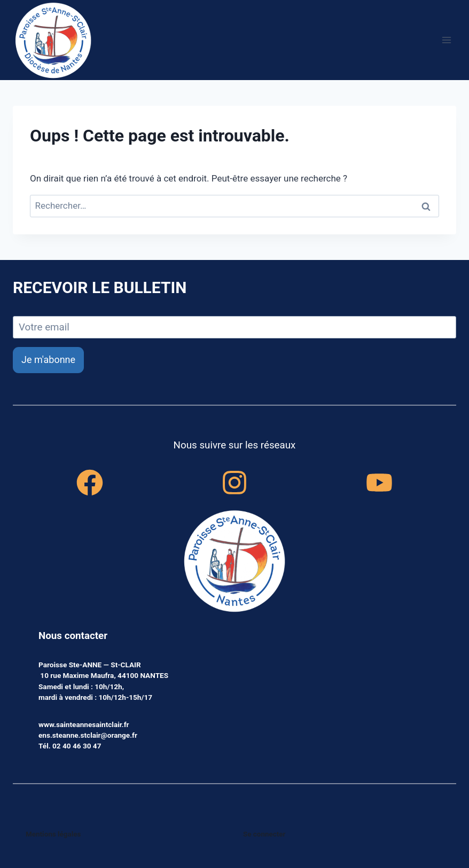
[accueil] (234, 562)
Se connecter (264, 834)
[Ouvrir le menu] (446, 40)
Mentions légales (54, 834)
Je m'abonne (48, 360)
